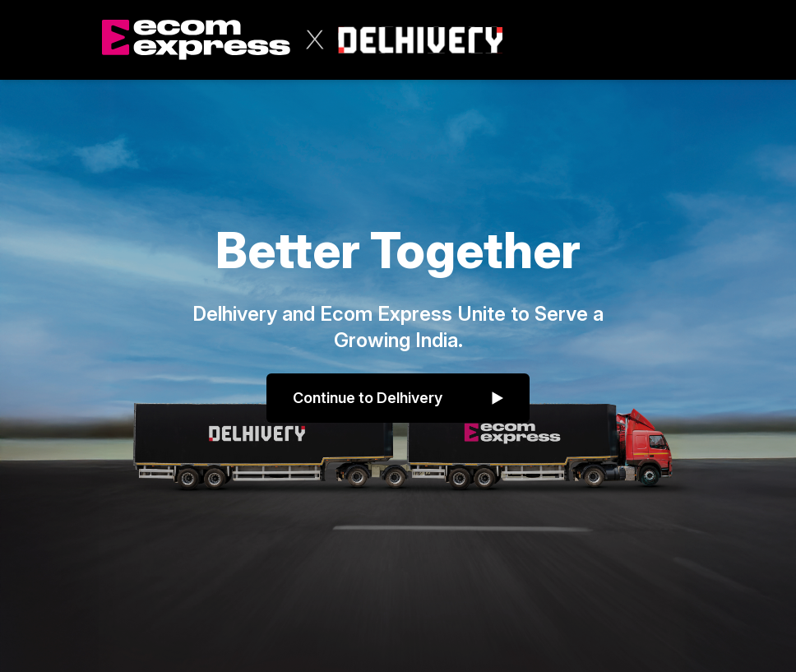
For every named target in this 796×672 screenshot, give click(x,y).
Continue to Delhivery (398, 398)
